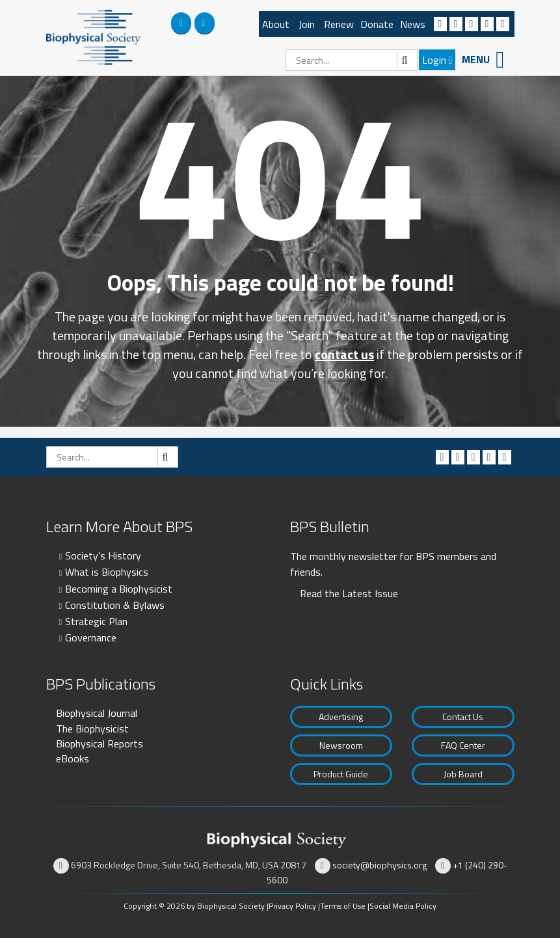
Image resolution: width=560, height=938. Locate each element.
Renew (339, 24)
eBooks (73, 758)
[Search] (352, 60)
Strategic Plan (96, 621)
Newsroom (341, 745)
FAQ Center (463, 745)
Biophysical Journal (97, 713)
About (276, 24)
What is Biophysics (107, 572)
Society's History (103, 556)
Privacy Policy (292, 906)
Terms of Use (343, 906)
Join (307, 24)
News (413, 24)
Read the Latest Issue (349, 593)
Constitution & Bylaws (115, 605)
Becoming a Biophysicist (119, 589)
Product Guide (341, 774)
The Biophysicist (92, 729)
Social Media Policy (403, 906)
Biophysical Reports (100, 744)
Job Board (463, 774)
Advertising (341, 717)
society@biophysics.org (380, 865)
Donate (377, 24)
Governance (91, 637)
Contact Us (463, 717)
